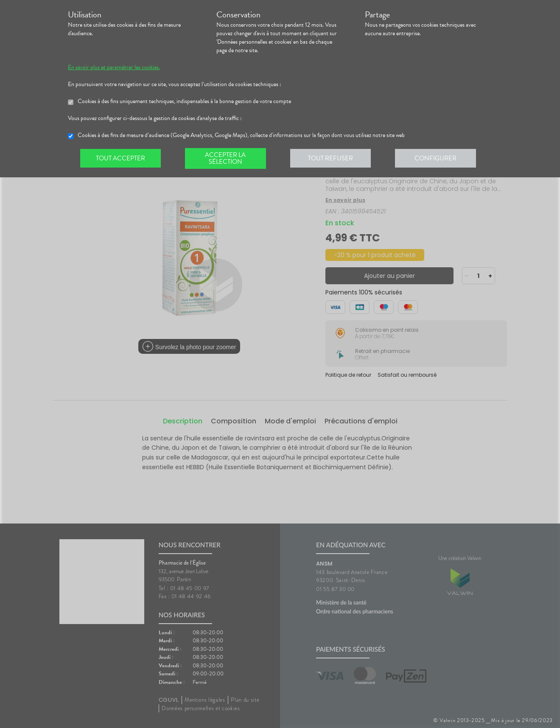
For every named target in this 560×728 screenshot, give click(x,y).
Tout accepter (121, 159)
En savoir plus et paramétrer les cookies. (114, 67)
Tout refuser (333, 159)
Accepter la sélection (227, 159)
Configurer (439, 159)
